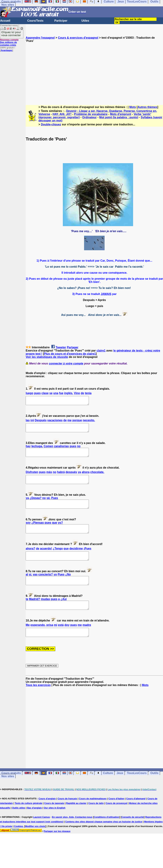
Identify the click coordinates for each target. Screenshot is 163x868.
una (56, 393)
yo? (60, 531)
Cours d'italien (116, 815)
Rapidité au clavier (76, 819)
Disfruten (32, 477)
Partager (73, 347)
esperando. (38, 639)
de (82, 393)
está (61, 639)
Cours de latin (96, 819)
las (28, 422)
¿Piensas (38, 531)
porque (77, 422)
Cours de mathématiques (93, 815)
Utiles (85, 21)
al (27, 586)
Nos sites (8, 5)
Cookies (18, 842)
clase (45, 393)
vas (35, 586)
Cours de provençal (116, 819)
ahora (86, 477)
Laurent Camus (42, 833)
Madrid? (35, 612)
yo (55, 586)
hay (28, 449)
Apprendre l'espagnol (40, 38)
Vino (77, 393)
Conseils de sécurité (133, 833)
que (55, 531)
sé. (48, 504)
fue (61, 393)
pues (37, 393)
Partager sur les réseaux (57, 847)
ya (79, 477)
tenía (88, 393)
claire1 (101, 351)
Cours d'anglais (47, 815)
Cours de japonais (54, 819)
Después (41, 422)
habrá (61, 477)
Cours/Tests (35, 21)
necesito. (89, 422)
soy (28, 531)
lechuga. (37, 449)
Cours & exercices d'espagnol (78, 38)
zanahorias (61, 449)
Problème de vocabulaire (91, 114)
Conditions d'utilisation (107, 833)
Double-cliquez (51, 124)
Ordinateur (90, 117)
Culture (108, 789)
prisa (50, 639)
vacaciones (55, 422)
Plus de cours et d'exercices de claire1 (70, 354)
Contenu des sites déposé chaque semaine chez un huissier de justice (104, 838)
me (69, 422)
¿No (68, 586)
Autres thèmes (148, 107)
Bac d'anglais (34, 824)
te (27, 612)
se (51, 393)
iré (32, 422)
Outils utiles (19, 824)
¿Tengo (58, 558)
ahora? (30, 558)
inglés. (69, 393)
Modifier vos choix (35, 842)
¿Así (64, 612)
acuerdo (46, 558)
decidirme (76, 558)
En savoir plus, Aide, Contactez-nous (72, 833)
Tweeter (61, 347)
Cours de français (67, 815)
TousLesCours (137, 789)
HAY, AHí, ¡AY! (62, 114)
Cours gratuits (11, 789)
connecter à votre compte (66, 363)
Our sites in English (55, 824)
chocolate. (97, 477)
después (71, 477)
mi (56, 639)
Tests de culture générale (28, 819)
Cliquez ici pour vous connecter (11, 34)
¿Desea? (36, 504)
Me (28, 639)
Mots (133, 107)
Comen (48, 449)
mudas (45, 612)
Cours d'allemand (136, 815)
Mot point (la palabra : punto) (119, 117)
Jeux (120, 789)
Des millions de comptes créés (9, 42)
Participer (61, 21)
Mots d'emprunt (121, 114)
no (79, 449)
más (49, 477)
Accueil (5, 21)
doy (67, 639)
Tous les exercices (38, 701)
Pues (55, 504)
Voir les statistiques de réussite (47, 357)
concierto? (46, 586)
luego (29, 393)
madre (87, 639)
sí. (30, 586)
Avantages (6, 50)
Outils (154, 789)
